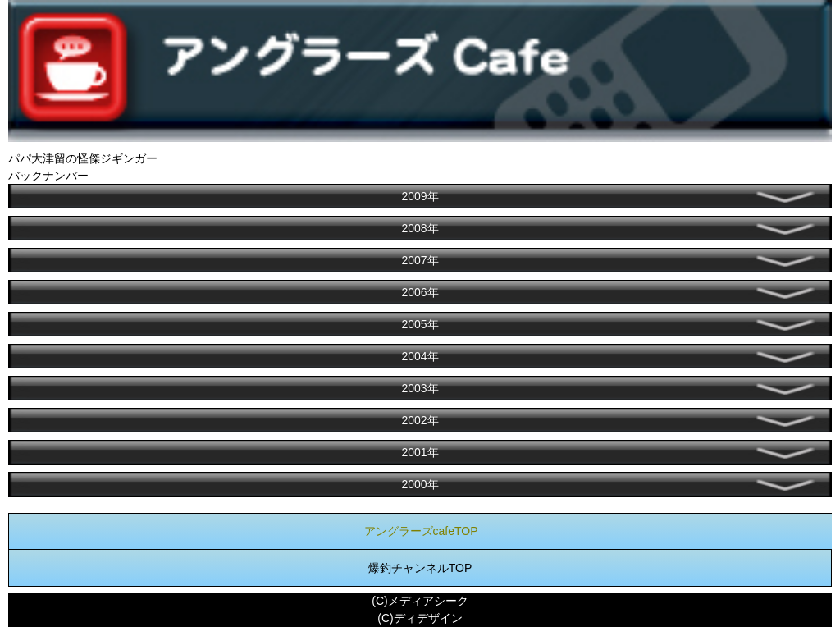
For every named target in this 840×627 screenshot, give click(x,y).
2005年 (420, 324)
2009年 (420, 196)
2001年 (420, 452)
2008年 (420, 228)
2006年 (420, 292)
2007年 (420, 260)
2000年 (420, 484)
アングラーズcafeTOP (421, 531)
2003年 (420, 388)
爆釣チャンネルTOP (420, 568)
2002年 (420, 420)
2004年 (420, 356)
